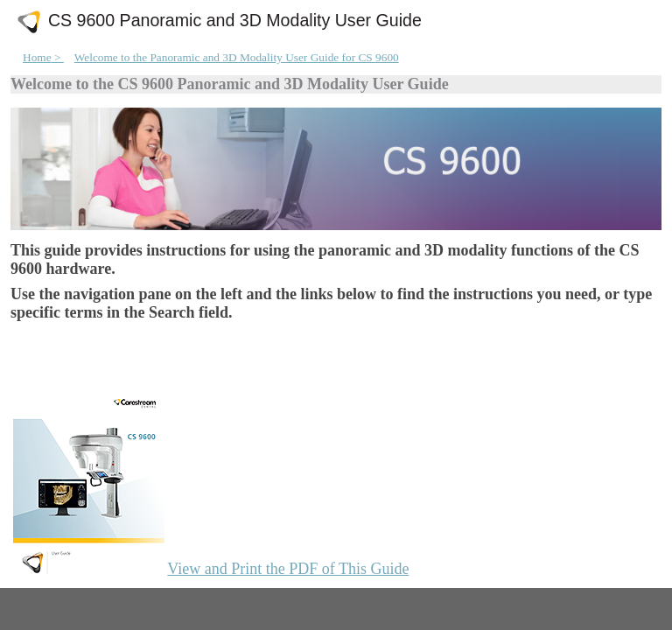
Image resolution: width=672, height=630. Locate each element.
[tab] (67, 608)
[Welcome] (336, 316)
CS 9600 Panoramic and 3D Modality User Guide (235, 21)
